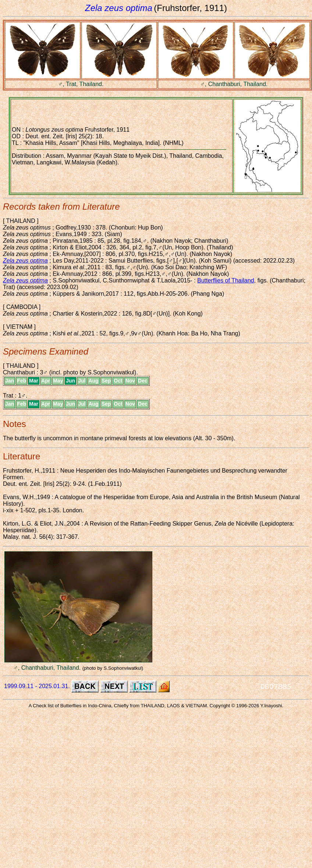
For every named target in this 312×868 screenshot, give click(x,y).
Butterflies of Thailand (226, 280)
